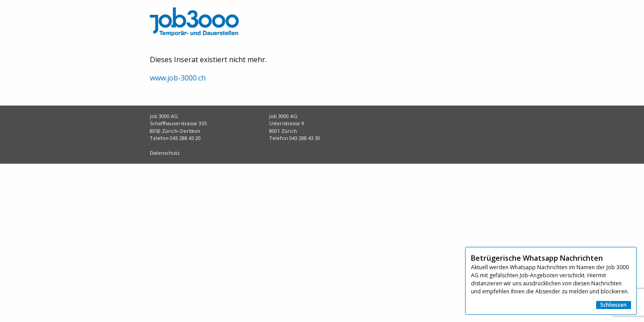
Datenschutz (165, 153)
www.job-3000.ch (178, 78)
